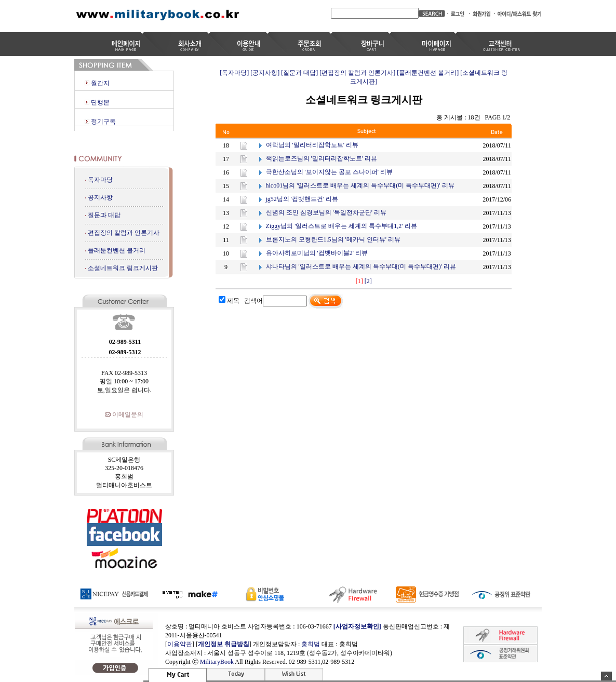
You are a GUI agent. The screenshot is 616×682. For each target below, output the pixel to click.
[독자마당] (234, 73)
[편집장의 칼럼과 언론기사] (357, 73)
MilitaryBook (217, 662)
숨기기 (606, 676)
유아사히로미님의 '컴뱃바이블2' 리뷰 (317, 253)
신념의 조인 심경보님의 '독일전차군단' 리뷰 (326, 212)
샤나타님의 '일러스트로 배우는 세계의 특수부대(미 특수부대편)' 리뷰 (361, 266)
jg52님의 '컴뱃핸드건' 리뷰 (302, 199)
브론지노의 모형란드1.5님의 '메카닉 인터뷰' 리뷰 (333, 239)
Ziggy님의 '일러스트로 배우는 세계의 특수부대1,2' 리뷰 (342, 226)
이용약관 (180, 644)
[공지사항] (265, 73)
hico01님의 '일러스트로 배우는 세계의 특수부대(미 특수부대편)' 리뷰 (360, 185)
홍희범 (311, 644)
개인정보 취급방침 (224, 644)
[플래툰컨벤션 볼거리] (428, 73)
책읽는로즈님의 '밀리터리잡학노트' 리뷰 (322, 158)
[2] (368, 281)
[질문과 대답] (299, 73)
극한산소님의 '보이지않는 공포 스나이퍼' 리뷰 (329, 172)
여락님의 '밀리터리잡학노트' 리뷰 (312, 145)
